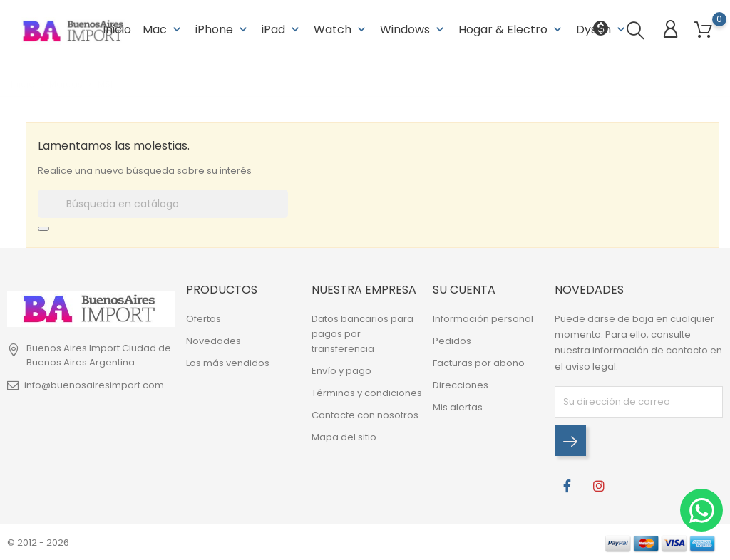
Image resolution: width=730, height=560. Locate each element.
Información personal (483, 319)
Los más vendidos (228, 363)
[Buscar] (163, 203)
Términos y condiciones (367, 393)
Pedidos (452, 341)
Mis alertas (458, 407)
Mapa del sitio (344, 437)
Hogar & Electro (511, 28)
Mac (163, 28)
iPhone (223, 28)
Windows (413, 28)
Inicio (117, 28)
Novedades (214, 341)
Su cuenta (464, 289)
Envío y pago (341, 371)
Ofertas (204, 319)
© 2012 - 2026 (38, 542)
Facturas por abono (479, 363)
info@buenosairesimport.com (94, 385)
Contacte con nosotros (365, 415)
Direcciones (461, 385)
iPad (282, 28)
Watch (341, 28)
